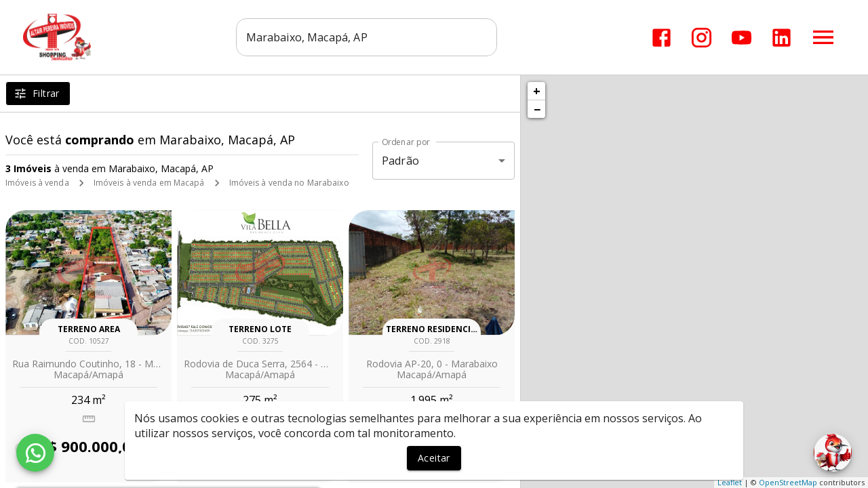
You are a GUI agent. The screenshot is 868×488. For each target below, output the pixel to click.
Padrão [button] (400, 161)
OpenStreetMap (788, 482)
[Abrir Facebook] (662, 38)
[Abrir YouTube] (742, 38)
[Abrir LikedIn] (782, 38)
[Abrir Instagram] (702, 38)
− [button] (537, 109)
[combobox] (367, 37)
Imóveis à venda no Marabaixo (289, 183)
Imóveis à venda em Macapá (149, 183)
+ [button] (537, 91)
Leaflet (730, 482)
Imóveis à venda (37, 183)
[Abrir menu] (823, 37)
